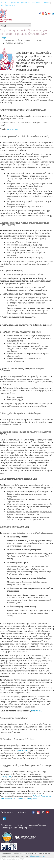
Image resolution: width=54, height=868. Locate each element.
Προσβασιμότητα (8, 5)
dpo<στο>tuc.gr (13, 129)
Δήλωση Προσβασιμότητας (22, 828)
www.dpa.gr (6, 777)
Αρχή (4, 38)
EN (5, 3)
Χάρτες (23, 812)
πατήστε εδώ (37, 711)
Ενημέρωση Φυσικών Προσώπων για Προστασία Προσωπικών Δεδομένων (23, 42)
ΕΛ (1, 3)
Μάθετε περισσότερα (37, 856)
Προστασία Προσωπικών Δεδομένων (25, 3)
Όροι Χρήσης (7, 825)
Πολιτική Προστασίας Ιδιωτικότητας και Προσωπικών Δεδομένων (26, 797)
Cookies (46, 3)
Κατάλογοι (8, 812)
